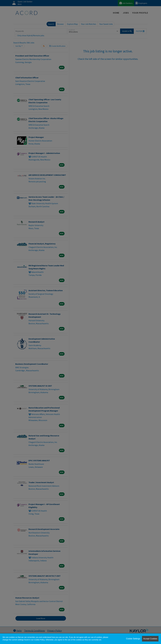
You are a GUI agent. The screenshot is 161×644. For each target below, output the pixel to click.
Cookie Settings (133, 639)
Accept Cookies (150, 639)
